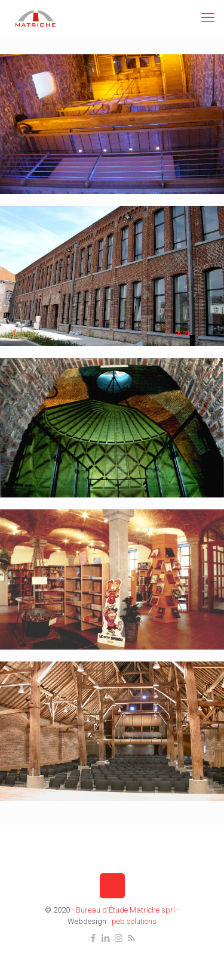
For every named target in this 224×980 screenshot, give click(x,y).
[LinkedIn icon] (106, 938)
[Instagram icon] (119, 938)
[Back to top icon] (112, 886)
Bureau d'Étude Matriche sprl (125, 910)
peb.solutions (134, 921)
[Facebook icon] (93, 938)
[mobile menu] (208, 18)
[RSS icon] (131, 938)
